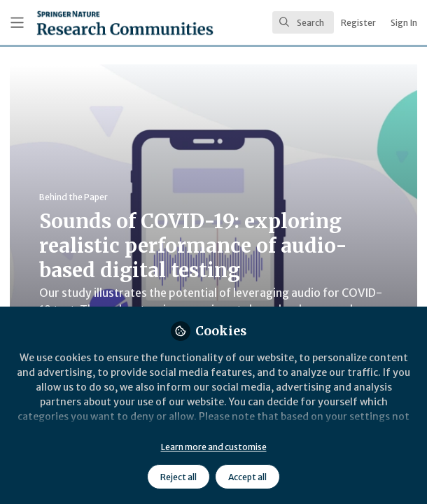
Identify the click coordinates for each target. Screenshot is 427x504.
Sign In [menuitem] (404, 23)
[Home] (90, 23)
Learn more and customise (214, 447)
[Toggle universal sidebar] (17, 23)
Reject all (178, 477)
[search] (303, 22)
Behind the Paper (73, 197)
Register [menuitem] (358, 23)
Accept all (247, 477)
